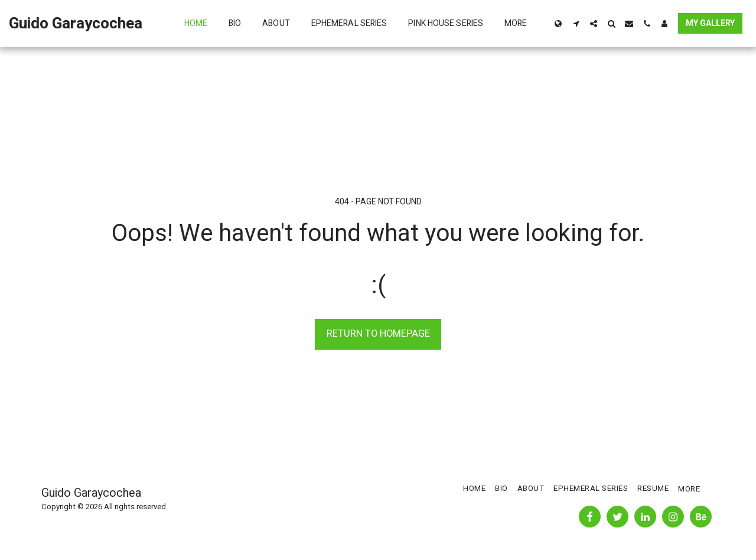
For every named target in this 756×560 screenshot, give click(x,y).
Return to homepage (378, 334)
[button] (576, 24)
